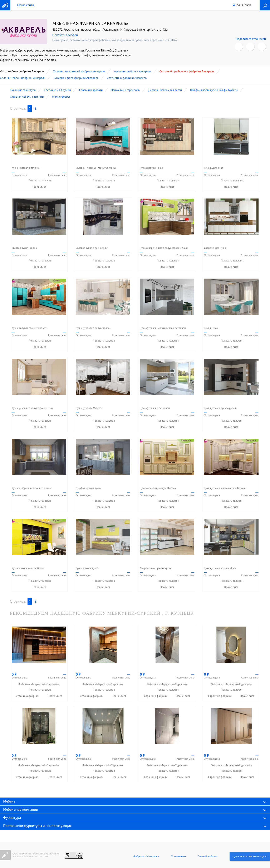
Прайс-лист (39, 187)
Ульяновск (244, 5)
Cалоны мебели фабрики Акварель (23, 78)
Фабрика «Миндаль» (146, 856)
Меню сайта (26, 5)
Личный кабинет (207, 856)
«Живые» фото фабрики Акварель (76, 78)
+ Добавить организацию (250, 856)
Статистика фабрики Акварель (127, 78)
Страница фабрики (28, 696)
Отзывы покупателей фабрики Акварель (79, 71)
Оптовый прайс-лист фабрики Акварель (187, 71)
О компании (178, 856)
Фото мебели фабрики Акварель (22, 71)
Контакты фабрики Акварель (132, 71)
